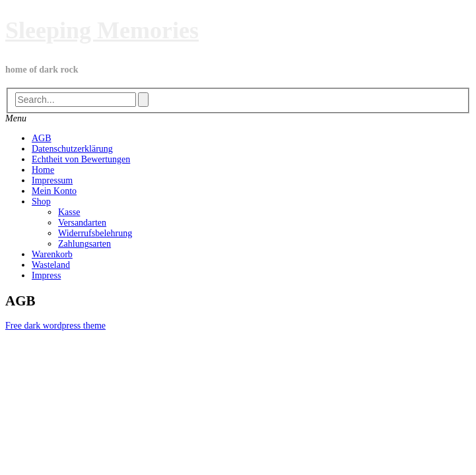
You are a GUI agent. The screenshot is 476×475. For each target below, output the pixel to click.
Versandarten (82, 223)
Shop (41, 202)
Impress (46, 275)
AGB (42, 138)
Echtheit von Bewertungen (81, 159)
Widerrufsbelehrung (95, 233)
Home (43, 170)
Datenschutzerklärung (72, 149)
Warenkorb (52, 254)
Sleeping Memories (102, 30)
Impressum (52, 180)
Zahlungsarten (85, 244)
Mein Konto (54, 191)
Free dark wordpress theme (55, 326)
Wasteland (51, 265)
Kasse (69, 212)
